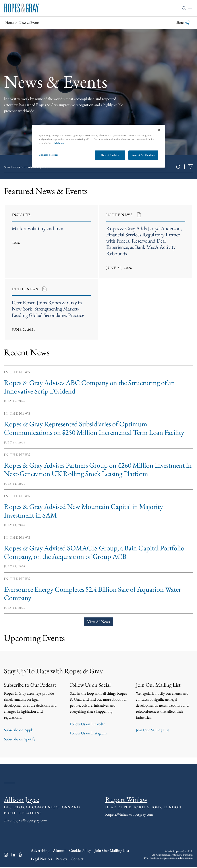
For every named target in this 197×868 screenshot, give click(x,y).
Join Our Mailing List (153, 731)
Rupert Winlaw (126, 800)
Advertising (40, 851)
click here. (58, 143)
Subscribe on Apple (19, 731)
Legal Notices (41, 860)
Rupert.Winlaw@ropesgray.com (129, 815)
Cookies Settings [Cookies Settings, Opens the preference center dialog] (49, 155)
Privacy (61, 860)
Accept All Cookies (143, 155)
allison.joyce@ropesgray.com (26, 821)
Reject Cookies (110, 155)
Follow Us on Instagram (88, 734)
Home (10, 23)
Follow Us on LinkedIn (88, 725)
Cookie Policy (80, 851)
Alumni (59, 851)
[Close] (159, 130)
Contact (77, 860)
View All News (98, 622)
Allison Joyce (21, 800)
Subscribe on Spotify (20, 740)
